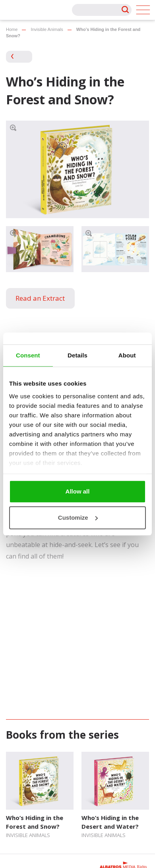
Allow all (78, 491)
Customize (78, 518)
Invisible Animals (47, 29)
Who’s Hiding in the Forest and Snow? (35, 822)
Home (12, 29)
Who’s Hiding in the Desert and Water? (110, 822)
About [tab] (127, 355)
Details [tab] (77, 355)
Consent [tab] (28, 355)
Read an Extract (40, 298)
